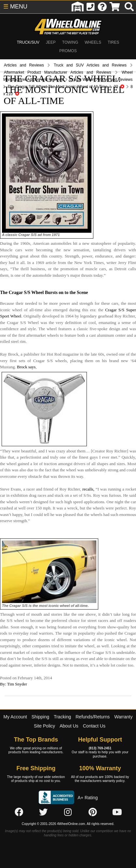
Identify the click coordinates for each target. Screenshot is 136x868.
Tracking (62, 717)
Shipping (41, 717)
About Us (69, 726)
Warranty (123, 717)
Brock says (26, 367)
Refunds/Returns (93, 717)
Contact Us (94, 726)
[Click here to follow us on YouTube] (117, 812)
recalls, (88, 489)
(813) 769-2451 (100, 748)
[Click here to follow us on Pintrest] (93, 812)
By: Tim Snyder (14, 684)
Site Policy (44, 726)
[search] (129, 7)
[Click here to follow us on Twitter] (43, 812)
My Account (15, 717)
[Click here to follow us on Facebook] (19, 812)
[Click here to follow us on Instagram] (68, 812)
